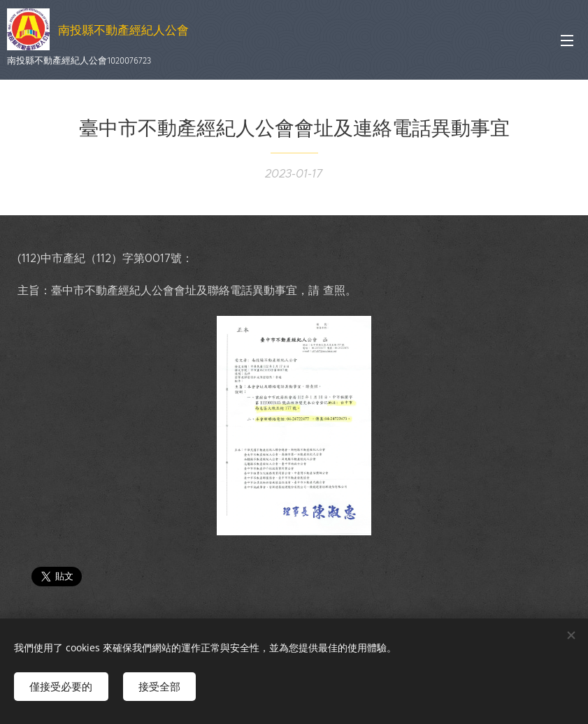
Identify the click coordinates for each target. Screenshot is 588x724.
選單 (567, 41)
